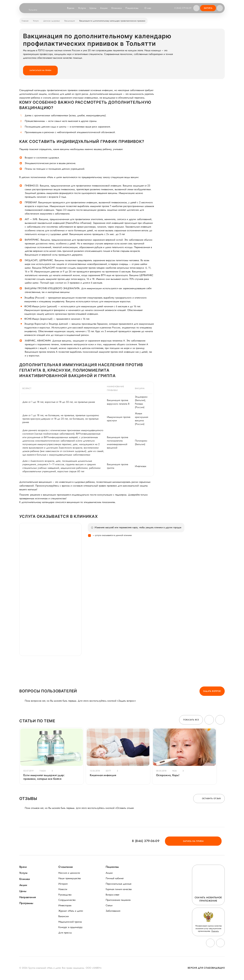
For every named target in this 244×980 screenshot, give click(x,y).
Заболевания (113, 912)
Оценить (215, 932)
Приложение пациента (118, 901)
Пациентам (133, 8)
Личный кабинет (115, 879)
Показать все (191, 720)
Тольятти (35, 10)
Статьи (109, 906)
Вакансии (64, 917)
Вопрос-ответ (112, 895)
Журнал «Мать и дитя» (71, 912)
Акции (103, 8)
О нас (149, 8)
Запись (208, 8)
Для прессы (65, 933)
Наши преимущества (70, 879)
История (63, 885)
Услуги (82, 8)
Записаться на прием (41, 71)
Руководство (65, 895)
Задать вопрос (212, 691)
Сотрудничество (67, 901)
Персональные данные (118, 885)
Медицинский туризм (70, 922)
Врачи (70, 8)
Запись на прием (207, 842)
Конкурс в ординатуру (70, 928)
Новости (63, 890)
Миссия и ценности (69, 874)
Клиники (116, 8)
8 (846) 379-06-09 (183, 8)
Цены (93, 8)
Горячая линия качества (119, 890)
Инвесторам (65, 906)
